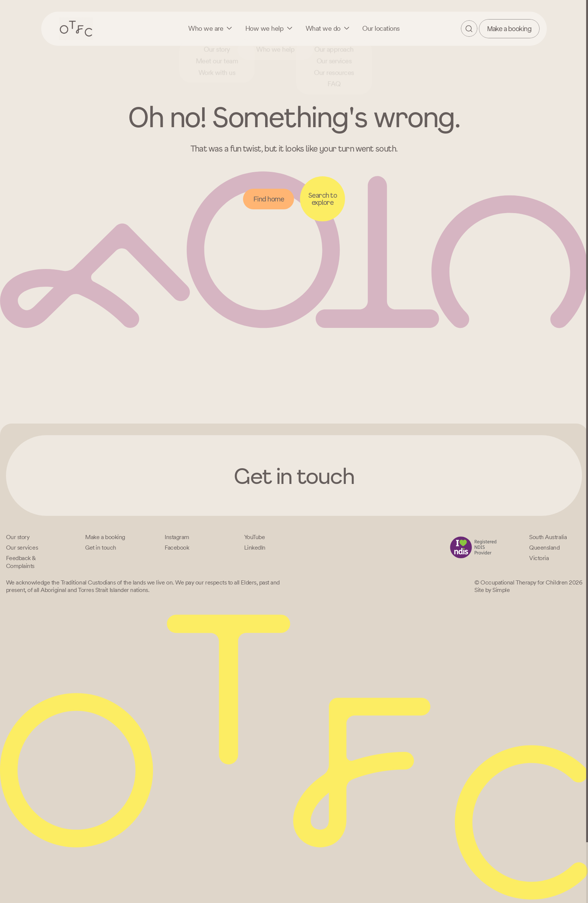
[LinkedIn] (255, 548)
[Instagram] (177, 537)
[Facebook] (177, 548)
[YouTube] (255, 537)
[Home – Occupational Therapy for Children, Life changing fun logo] (76, 29)
